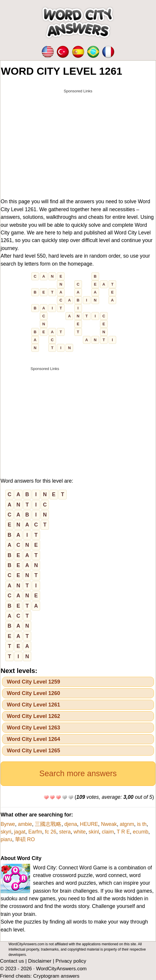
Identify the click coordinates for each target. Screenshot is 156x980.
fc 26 (51, 832)
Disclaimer (40, 961)
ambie (25, 824)
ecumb (141, 832)
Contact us (12, 961)
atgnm (127, 824)
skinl (94, 832)
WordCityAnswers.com (61, 969)
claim (108, 832)
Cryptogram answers (56, 976)
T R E (123, 832)
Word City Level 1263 (33, 728)
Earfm (35, 832)
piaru (6, 839)
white (79, 832)
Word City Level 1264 (33, 739)
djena (71, 824)
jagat (20, 832)
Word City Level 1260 (33, 693)
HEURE (89, 824)
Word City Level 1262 (33, 716)
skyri (6, 832)
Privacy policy (71, 961)
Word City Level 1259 (33, 682)
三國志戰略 (48, 824)
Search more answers (78, 774)
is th (142, 824)
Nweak (109, 824)
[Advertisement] (78, 137)
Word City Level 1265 (33, 751)
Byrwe (8, 824)
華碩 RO (25, 839)
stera (65, 832)
